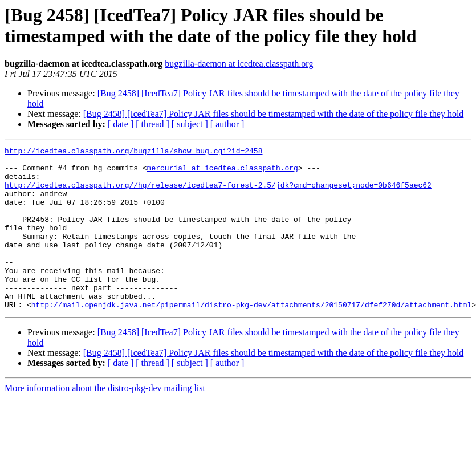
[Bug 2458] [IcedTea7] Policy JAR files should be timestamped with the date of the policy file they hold (274, 114)
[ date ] (121, 124)
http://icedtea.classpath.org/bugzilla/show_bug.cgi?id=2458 (133, 152)
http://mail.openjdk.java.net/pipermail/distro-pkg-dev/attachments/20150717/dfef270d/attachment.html (251, 337)
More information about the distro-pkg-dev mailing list (105, 420)
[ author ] (227, 124)
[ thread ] (152, 124)
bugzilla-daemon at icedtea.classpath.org (239, 64)
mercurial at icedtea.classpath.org (223, 173)
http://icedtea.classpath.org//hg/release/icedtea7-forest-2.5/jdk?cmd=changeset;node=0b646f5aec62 (218, 193)
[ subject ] (190, 124)
